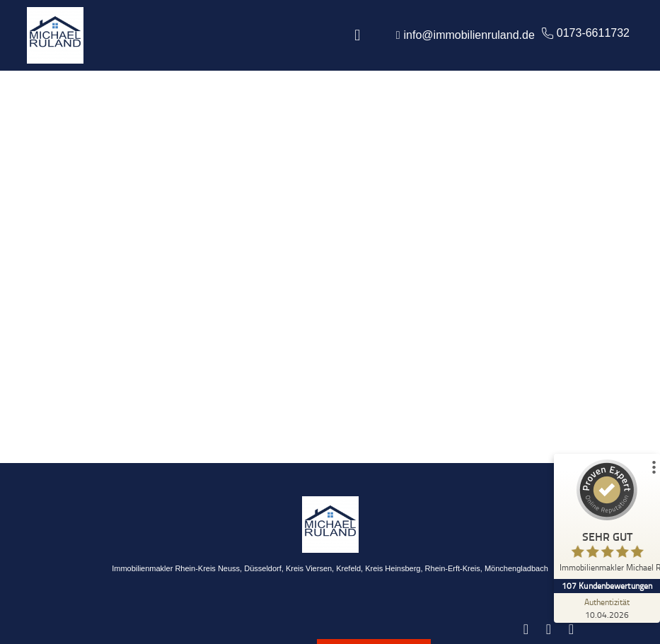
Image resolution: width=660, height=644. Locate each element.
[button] (358, 36)
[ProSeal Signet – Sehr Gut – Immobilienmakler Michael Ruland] (607, 519)
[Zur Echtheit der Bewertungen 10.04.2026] (607, 608)
